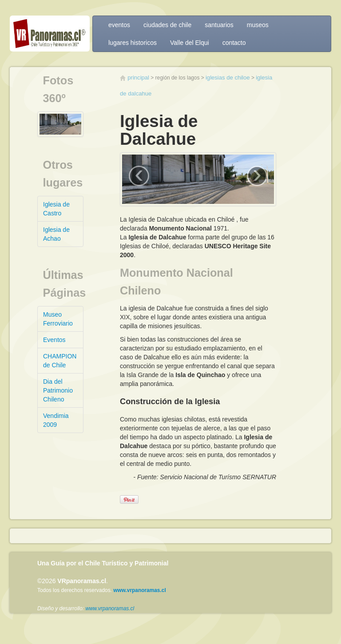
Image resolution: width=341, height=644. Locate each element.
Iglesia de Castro (56, 209)
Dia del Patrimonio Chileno (58, 390)
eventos (119, 25)
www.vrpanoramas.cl (110, 608)
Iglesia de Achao (56, 234)
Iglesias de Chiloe (228, 78)
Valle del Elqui (190, 43)
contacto (234, 43)
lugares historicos (133, 43)
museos (258, 25)
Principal (138, 78)
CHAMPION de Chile (60, 361)
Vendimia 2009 (56, 420)
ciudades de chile (167, 25)
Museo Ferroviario (58, 319)
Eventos (54, 340)
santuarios (219, 25)
